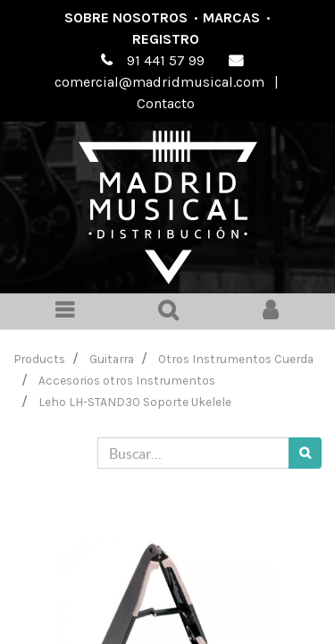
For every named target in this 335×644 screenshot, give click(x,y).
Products (40, 359)
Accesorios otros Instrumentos (127, 380)
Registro (166, 39)
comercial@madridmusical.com (159, 82)
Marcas (231, 17)
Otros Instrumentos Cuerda (236, 359)
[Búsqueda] (305, 453)
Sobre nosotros (126, 17)
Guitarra (112, 359)
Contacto (166, 103)
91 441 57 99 (166, 60)
